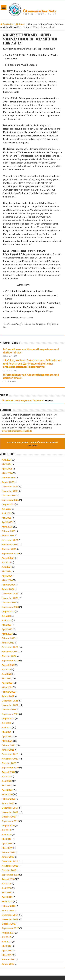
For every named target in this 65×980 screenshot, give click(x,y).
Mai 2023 (6, 625)
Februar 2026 (8, 477)
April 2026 (7, 469)
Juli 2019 (6, 830)
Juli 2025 (6, 509)
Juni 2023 (7, 620)
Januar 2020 (8, 803)
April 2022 (7, 683)
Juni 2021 (7, 727)
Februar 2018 (8, 906)
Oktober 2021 (9, 709)
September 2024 (10, 553)
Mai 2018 (6, 892)
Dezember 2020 (10, 754)
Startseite (7, 24)
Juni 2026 (7, 460)
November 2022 (10, 651)
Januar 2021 (8, 750)
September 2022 (10, 660)
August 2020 (8, 772)
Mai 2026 (6, 464)
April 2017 (7, 950)
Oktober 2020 (9, 763)
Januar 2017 (8, 964)
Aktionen (20, 24)
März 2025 (7, 527)
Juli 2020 (6, 776)
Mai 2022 (6, 678)
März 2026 (7, 473)
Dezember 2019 (10, 808)
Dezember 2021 (10, 701)
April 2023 (7, 629)
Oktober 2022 (9, 656)
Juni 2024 (7, 567)
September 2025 (10, 500)
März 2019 (7, 848)
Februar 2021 (8, 745)
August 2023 (8, 611)
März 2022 (7, 687)
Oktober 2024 (9, 549)
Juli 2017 (6, 937)
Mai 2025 (6, 518)
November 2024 (10, 544)
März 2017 (7, 955)
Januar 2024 (8, 589)
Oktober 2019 (9, 817)
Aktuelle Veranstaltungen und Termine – (27, 400)
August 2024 (8, 558)
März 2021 (7, 741)
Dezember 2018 (10, 861)
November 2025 (10, 491)
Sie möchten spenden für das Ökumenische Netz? (32, 444)
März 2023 (7, 634)
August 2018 (8, 879)
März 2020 (7, 794)
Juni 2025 (7, 513)
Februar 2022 (8, 692)
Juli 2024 (6, 562)
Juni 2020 (7, 781)
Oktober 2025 (9, 495)
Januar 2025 (8, 535)
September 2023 (10, 607)
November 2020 (10, 759)
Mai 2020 (6, 785)
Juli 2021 (6, 723)
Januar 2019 (8, 857)
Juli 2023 (6, 616)
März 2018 (7, 901)
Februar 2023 (8, 638)
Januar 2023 (8, 643)
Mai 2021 (6, 732)
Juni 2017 (7, 941)
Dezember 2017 (10, 915)
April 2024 (7, 576)
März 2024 (7, 580)
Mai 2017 (6, 946)
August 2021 (8, 718)
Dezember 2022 (10, 647)
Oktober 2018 (9, 870)
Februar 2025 (8, 531)
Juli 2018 (6, 883)
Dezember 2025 (10, 486)
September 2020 (10, 767)
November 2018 (10, 866)
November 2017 (10, 919)
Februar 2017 (8, 959)
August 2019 (8, 825)
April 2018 (7, 897)
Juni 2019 (7, 834)
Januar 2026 (8, 482)
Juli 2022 (6, 669)
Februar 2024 (8, 585)
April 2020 (7, 790)
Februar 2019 (8, 852)
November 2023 (10, 598)
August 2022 (8, 665)
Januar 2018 (8, 910)
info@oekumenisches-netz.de (17, 431)
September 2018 (10, 875)
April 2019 (7, 843)
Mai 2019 (6, 839)
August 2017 (8, 933)
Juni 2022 (7, 674)
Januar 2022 (8, 696)
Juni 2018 (7, 888)
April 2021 (7, 736)
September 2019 (10, 821)
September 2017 (10, 928)
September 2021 (10, 714)
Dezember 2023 (10, 593)
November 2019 (10, 812)
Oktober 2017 (9, 924)
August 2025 (8, 504)
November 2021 (10, 705)
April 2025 (7, 522)
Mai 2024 (6, 571)
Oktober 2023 (9, 602)
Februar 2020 (8, 799)
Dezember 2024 (10, 540)
